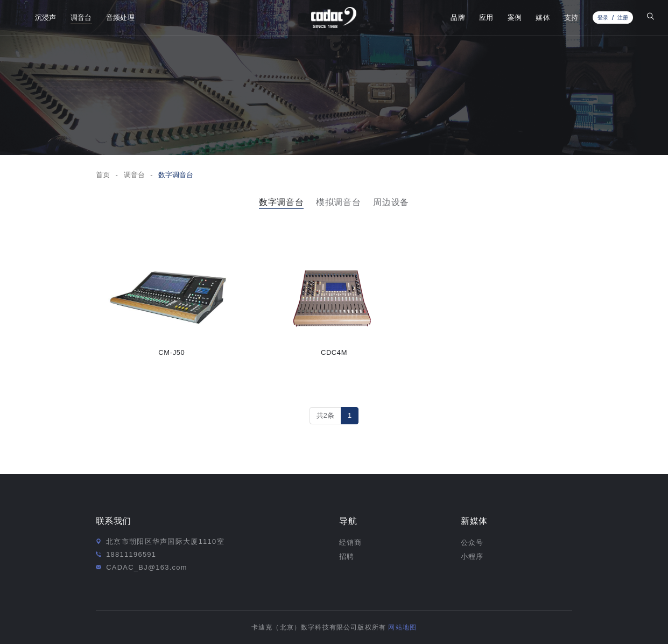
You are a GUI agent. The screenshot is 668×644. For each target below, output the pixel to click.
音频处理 (121, 17)
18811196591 (131, 554)
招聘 (347, 556)
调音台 (81, 17)
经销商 (350, 542)
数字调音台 (176, 175)
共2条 (325, 415)
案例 (515, 17)
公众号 (472, 542)
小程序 (472, 556)
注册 (623, 17)
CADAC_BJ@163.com (147, 567)
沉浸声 (46, 17)
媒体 (543, 17)
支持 (571, 17)
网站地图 (402, 627)
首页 (103, 175)
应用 (486, 17)
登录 (603, 17)
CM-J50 (171, 352)
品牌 (458, 17)
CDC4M (334, 352)
